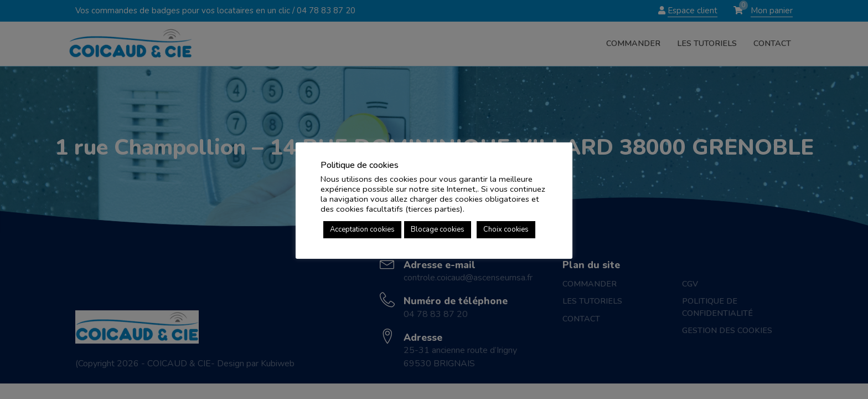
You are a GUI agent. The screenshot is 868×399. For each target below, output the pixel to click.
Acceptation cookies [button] (362, 229)
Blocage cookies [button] (438, 229)
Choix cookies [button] (506, 229)
